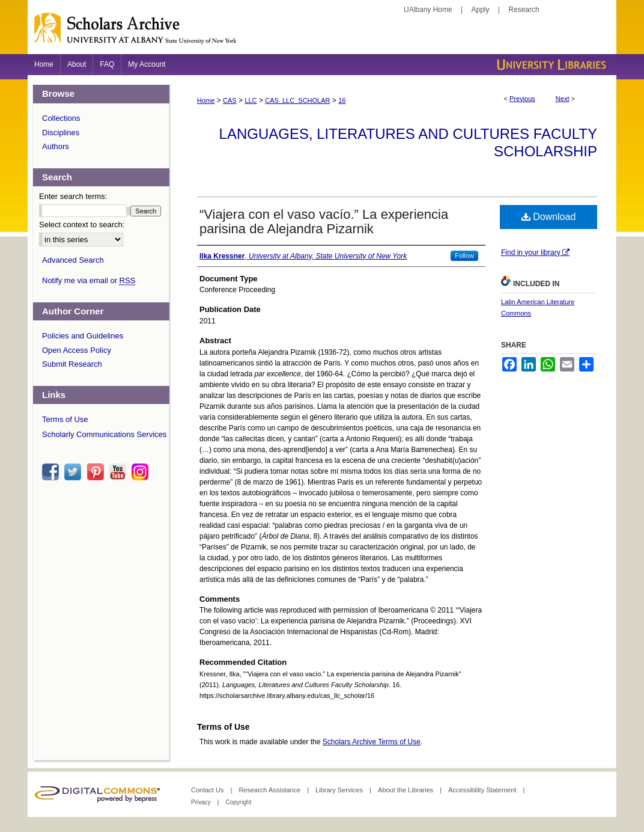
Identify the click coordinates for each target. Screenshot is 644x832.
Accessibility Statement (483, 790)
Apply (481, 10)
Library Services (340, 790)
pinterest (97, 472)
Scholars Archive (322, 33)
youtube (120, 472)
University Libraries (550, 65)
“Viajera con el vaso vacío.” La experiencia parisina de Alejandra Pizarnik (324, 222)
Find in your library (535, 252)
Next (563, 99)
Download (549, 217)
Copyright (238, 802)
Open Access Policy (77, 350)
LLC (251, 100)
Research (524, 10)
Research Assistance (270, 790)
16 (342, 100)
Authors (56, 146)
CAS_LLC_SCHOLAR (297, 100)
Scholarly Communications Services (104, 434)
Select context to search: (82, 225)
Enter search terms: (73, 196)
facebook (52, 472)
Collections (61, 118)
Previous (522, 99)
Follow (464, 255)
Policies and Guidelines (83, 336)
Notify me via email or (89, 281)
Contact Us (208, 790)
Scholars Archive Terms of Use (372, 742)
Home (206, 100)
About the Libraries (406, 790)
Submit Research (72, 364)
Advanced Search (73, 260)
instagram (142, 472)
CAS (230, 100)
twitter (74, 472)
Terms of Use (65, 419)
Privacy (202, 802)
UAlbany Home (428, 10)
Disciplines (61, 133)
